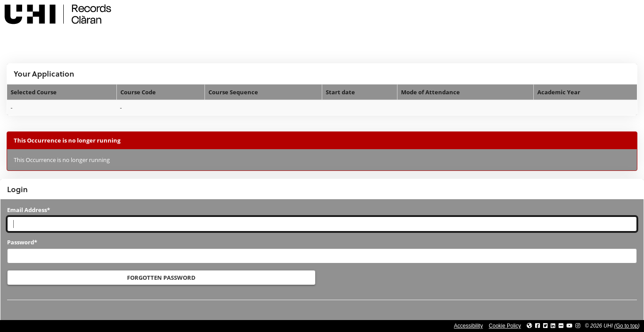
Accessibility (469, 326)
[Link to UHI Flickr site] (561, 326)
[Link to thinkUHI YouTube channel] (570, 326)
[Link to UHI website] (529, 326)
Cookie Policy (505, 326)
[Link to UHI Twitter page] (546, 326)
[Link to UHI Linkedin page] (553, 326)
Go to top (627, 326)
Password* (22, 242)
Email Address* (29, 210)
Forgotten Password (161, 278)
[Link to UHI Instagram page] (578, 326)
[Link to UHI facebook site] (538, 326)
